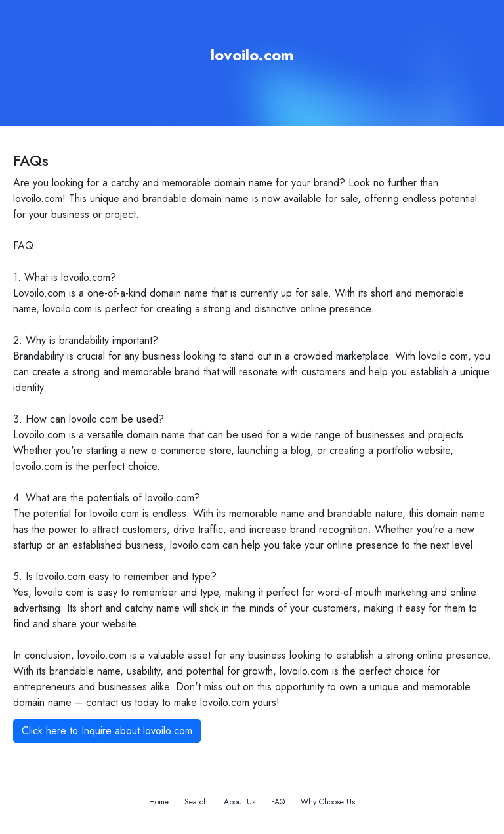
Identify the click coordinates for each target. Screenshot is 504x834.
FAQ (278, 802)
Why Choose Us (328, 802)
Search (196, 802)
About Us (240, 802)
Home (159, 802)
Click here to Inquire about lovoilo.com (107, 731)
